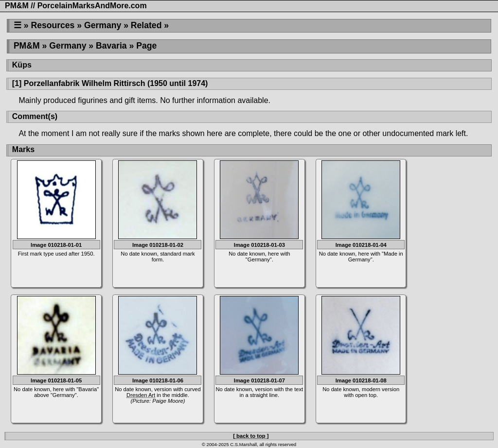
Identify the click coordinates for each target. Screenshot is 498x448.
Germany (103, 25)
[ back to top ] (251, 436)
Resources (53, 25)
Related (146, 25)
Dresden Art (141, 395)
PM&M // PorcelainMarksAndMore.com (76, 6)
